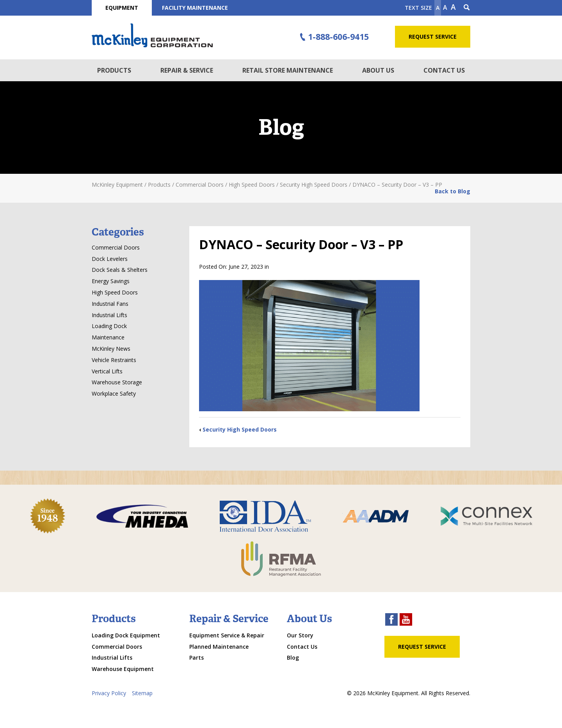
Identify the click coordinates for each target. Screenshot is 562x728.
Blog (293, 658)
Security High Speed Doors (240, 429)
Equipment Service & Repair (227, 635)
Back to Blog (453, 191)
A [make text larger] (453, 7)
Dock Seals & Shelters (120, 270)
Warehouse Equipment (123, 669)
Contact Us (444, 70)
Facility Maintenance (195, 8)
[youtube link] (406, 620)
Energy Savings (111, 281)
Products (114, 70)
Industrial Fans (110, 304)
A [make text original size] (445, 7)
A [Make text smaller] (438, 8)
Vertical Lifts (107, 371)
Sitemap (142, 693)
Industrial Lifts (109, 315)
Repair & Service (187, 70)
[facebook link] (391, 620)
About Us (378, 70)
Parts (197, 658)
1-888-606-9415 (333, 37)
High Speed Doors (115, 292)
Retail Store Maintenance (288, 70)
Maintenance (108, 337)
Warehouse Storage (117, 382)
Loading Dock (109, 326)
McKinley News (111, 349)
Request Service (433, 37)
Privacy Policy (109, 693)
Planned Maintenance (219, 647)
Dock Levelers (110, 259)
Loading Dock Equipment (126, 635)
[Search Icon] (467, 8)
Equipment (122, 8)
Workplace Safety (114, 393)
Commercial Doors (116, 247)
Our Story (300, 635)
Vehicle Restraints (114, 360)
